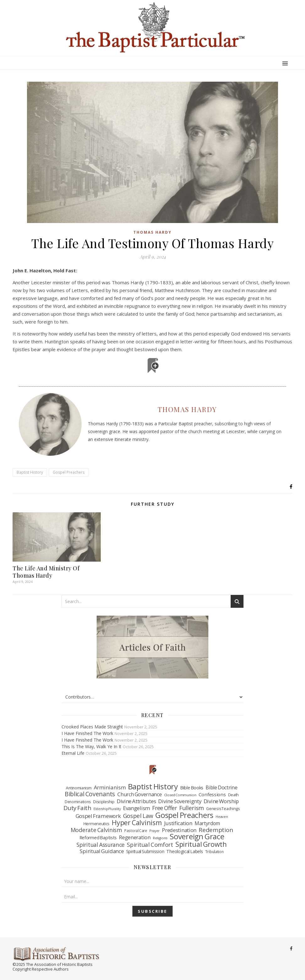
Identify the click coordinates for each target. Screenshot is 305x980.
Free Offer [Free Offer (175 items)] (165, 808)
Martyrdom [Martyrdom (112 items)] (207, 824)
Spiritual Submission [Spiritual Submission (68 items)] (145, 851)
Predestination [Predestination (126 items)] (179, 830)
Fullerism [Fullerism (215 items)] (192, 808)
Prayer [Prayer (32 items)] (155, 831)
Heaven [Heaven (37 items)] (222, 817)
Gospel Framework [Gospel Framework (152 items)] (98, 816)
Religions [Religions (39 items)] (160, 838)
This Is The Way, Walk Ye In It (91, 746)
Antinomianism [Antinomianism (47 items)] (79, 788)
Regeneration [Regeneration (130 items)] (135, 837)
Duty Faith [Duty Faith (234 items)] (77, 808)
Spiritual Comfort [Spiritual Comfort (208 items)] (150, 845)
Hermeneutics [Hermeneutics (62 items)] (96, 824)
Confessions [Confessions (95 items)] (212, 795)
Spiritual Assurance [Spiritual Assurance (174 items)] (101, 845)
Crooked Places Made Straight (92, 727)
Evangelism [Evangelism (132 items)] (136, 808)
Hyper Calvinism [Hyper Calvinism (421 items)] (137, 823)
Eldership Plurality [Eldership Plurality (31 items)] (107, 809)
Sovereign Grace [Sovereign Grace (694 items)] (197, 837)
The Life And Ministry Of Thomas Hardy (46, 572)
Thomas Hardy (152, 232)
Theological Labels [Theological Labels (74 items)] (185, 851)
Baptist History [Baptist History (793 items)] (153, 787)
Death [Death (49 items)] (234, 795)
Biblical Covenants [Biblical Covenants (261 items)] (90, 794)
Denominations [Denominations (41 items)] (78, 802)
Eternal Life (73, 753)
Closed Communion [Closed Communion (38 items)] (180, 795)
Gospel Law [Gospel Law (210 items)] (138, 816)
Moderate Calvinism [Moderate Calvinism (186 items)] (96, 830)
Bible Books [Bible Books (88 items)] (192, 788)
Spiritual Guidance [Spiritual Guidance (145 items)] (102, 851)
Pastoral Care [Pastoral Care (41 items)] (136, 830)
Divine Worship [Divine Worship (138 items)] (221, 801)
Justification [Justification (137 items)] (178, 823)
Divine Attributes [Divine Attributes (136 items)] (136, 801)
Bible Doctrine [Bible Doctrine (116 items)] (221, 788)
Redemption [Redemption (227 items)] (216, 830)
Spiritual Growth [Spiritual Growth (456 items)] (201, 844)
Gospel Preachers (69, 472)
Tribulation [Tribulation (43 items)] (214, 852)
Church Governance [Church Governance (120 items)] (139, 795)
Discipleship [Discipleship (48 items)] (104, 802)
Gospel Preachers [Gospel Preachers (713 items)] (184, 815)
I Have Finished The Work (87, 733)
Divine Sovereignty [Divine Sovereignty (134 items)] (180, 801)
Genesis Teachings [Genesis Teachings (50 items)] (223, 809)
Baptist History (30, 472)
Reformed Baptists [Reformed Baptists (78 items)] (98, 838)
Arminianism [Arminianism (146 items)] (110, 787)
